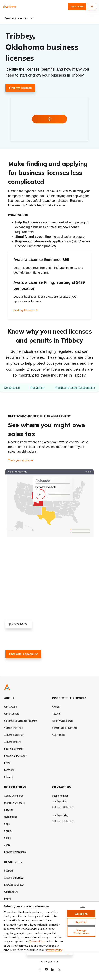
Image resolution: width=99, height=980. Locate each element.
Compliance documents (65, 728)
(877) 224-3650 (19, 624)
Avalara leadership (14, 735)
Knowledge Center (14, 885)
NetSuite (9, 810)
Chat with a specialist (23, 654)
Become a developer (15, 756)
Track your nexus (19, 460)
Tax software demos (63, 721)
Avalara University (14, 878)
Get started (77, 6)
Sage (7, 824)
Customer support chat (20, 664)
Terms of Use (37, 941)
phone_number (60, 796)
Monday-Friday (60, 801)
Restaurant (37, 388)
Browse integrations (15, 852)
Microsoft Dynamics (15, 803)
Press (7, 763)
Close (83, 907)
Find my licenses (20, 88)
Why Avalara (11, 707)
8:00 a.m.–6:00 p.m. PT (63, 807)
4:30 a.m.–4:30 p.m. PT (63, 821)
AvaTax (56, 707)
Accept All (81, 914)
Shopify (8, 831)
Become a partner (14, 749)
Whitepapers (11, 892)
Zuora (7, 845)
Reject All (81, 922)
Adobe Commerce (14, 796)
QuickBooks (11, 817)
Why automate (12, 714)
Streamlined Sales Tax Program (21, 721)
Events (8, 899)
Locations (9, 770)
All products (58, 735)
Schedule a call (15, 635)
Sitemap (9, 777)
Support (9, 871)
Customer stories (13, 728)
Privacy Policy (54, 950)
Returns (56, 714)
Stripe (7, 838)
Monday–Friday (60, 815)
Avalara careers (13, 742)
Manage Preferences (81, 932)
